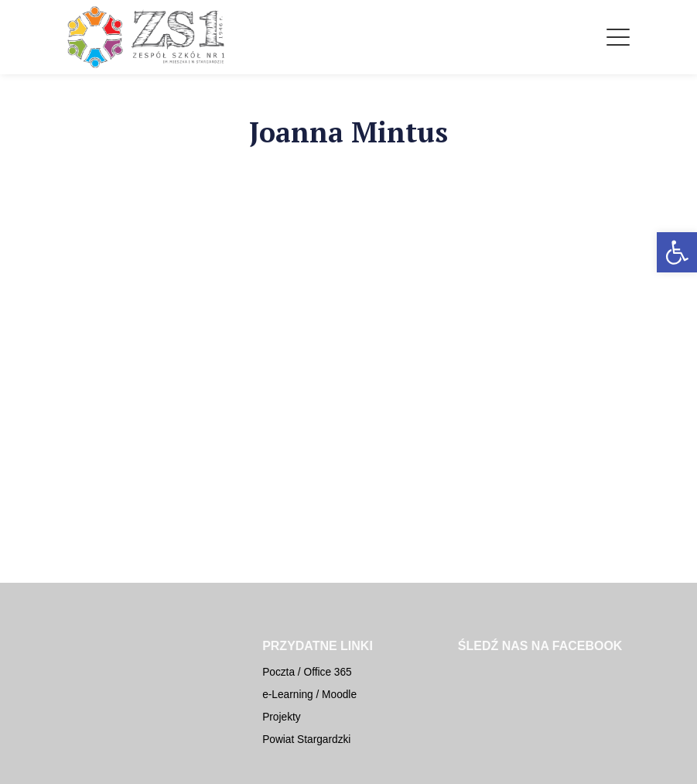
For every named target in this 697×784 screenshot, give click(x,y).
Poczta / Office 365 (307, 672)
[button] (677, 252)
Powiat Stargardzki (306, 739)
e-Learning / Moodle (309, 695)
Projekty (282, 717)
